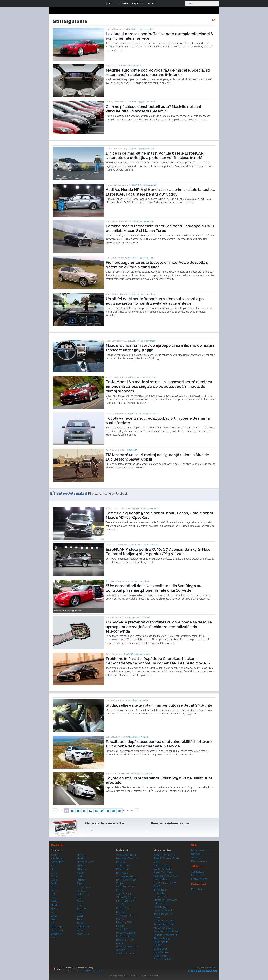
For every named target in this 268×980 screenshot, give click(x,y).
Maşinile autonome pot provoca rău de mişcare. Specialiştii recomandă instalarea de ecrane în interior (158, 72)
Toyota (80, 923)
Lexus (54, 937)
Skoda (80, 901)
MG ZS (120, 919)
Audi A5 (120, 905)
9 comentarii (144, 654)
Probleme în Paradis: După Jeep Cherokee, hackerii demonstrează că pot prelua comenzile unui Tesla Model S (158, 661)
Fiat (53, 894)
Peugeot (81, 880)
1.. (58, 810)
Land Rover (57, 930)
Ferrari (55, 891)
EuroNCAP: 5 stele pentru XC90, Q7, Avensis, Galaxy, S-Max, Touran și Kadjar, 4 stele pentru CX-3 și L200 (158, 552)
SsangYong (83, 909)
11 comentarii (153, 545)
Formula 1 (197, 889)
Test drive (196, 858)
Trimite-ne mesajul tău (202, 971)
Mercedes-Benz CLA (127, 858)
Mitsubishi (82, 869)
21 (72, 811)
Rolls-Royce (83, 894)
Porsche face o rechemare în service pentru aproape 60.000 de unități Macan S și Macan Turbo (160, 228)
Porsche (81, 884)
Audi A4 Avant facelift (165, 924)
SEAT (80, 898)
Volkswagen (83, 927)
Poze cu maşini (199, 861)
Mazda (80, 858)
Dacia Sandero (161, 952)
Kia (53, 923)
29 (120, 811)
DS (53, 887)
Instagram (163, 831)
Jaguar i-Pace (161, 896)
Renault (81, 891)
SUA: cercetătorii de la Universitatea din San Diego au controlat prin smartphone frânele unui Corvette (154, 588)
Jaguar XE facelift (163, 910)
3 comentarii (143, 701)
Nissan (80, 873)
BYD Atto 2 (122, 873)
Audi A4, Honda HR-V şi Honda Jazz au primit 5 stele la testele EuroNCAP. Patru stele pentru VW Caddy (160, 192)
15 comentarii (152, 508)
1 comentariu (150, 294)
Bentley (55, 869)
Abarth (55, 855)
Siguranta (133, 29)
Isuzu (54, 912)
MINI (79, 866)
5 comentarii (149, 149)
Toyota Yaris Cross (163, 872)
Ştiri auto (196, 854)
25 (96, 811)
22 (78, 811)
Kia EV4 (120, 890)
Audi (53, 866)
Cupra (54, 880)
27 (108, 811)
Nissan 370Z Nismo (164, 855)
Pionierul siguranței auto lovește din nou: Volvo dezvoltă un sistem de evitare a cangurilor (158, 265)
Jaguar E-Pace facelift (165, 921)
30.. (125, 810)
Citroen (55, 876)
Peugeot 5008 (124, 908)
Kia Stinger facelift (163, 928)
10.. (61, 810)
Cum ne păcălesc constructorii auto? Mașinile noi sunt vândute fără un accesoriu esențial (154, 109)
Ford (53, 898)
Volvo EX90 (122, 929)
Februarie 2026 (199, 879)
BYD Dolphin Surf (126, 936)
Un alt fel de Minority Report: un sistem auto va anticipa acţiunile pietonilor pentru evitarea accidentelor (155, 301)
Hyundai (56, 909)
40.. (129, 810)
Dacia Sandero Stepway (166, 876)
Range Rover (83, 887)
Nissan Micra (161, 879)
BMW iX (158, 945)
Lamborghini (58, 927)
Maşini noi (57, 845)
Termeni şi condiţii (93, 971)
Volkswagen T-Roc (126, 876)
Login (160, 3)
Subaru (81, 912)
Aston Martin (58, 862)
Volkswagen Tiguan (127, 855)
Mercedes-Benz (85, 862)
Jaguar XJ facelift (163, 869)
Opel (79, 876)
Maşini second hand (202, 850)
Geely (54, 901)
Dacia (54, 884)
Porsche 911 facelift (126, 933)
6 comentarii (152, 185)
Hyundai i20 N (161, 907)
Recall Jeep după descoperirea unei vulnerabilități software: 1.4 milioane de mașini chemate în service (159, 744)
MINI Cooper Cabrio (126, 901)
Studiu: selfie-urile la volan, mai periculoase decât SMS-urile (159, 705)
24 (90, 811)
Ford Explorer (161, 865)
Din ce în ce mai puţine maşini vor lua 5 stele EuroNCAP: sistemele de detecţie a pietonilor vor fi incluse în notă (155, 155)
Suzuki (80, 916)
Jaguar (55, 916)
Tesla (79, 919)
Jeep (54, 919)
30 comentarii (149, 102)
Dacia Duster (160, 949)
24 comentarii (146, 773)
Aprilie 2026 (198, 872)
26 (102, 811)
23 (84, 811)
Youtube (171, 831)
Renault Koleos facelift (165, 935)
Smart (80, 905)
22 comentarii (152, 377)
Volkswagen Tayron (127, 915)
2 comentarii (148, 29)
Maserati (81, 855)
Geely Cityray (123, 866)
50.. (133, 810)
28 (114, 811)
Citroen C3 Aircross (126, 897)
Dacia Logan (160, 956)
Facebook (154, 831)
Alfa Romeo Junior (126, 953)
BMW (54, 873)
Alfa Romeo (57, 858)
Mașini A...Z (83, 934)
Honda (55, 905)
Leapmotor (57, 934)
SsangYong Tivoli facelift (166, 931)
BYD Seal (121, 862)
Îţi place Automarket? (72, 494)
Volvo (80, 930)
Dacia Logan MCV (163, 960)
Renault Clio (123, 869)
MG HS (120, 912)
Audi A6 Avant (124, 894)
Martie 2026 (198, 875)
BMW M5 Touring (126, 887)
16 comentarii (150, 341)
